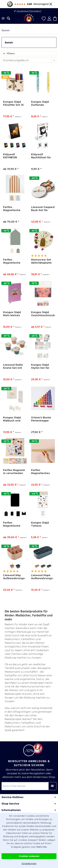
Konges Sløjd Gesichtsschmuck (43, 314)
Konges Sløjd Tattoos (40, 524)
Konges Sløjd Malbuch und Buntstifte (12, 419)
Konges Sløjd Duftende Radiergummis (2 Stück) (43, 103)
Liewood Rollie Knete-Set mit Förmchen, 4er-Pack (13, 366)
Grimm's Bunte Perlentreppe (41, 419)
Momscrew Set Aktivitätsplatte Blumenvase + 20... (41, 261)
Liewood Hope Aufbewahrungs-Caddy (42, 577)
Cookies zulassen (29, 856)
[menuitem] (3, 19)
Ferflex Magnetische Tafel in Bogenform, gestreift (12, 209)
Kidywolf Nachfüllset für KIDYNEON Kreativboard (41, 156)
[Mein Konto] (49, 19)
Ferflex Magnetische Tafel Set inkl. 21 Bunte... (14, 524)
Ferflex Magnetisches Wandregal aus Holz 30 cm (41, 472)
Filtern (9, 53)
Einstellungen (29, 864)
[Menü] (3, 19)
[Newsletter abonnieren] (52, 786)
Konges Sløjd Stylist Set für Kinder (40, 366)
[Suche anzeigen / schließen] (9, 18)
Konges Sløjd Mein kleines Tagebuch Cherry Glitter (15, 314)
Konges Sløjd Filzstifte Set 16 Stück (13, 103)
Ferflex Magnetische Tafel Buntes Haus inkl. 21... (12, 261)
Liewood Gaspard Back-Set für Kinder (43, 209)
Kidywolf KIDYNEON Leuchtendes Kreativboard (12, 156)
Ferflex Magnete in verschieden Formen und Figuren (14, 472)
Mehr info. (42, 847)
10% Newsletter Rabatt (29, 11)
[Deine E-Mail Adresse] (29, 786)
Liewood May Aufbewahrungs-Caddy (14, 577)
